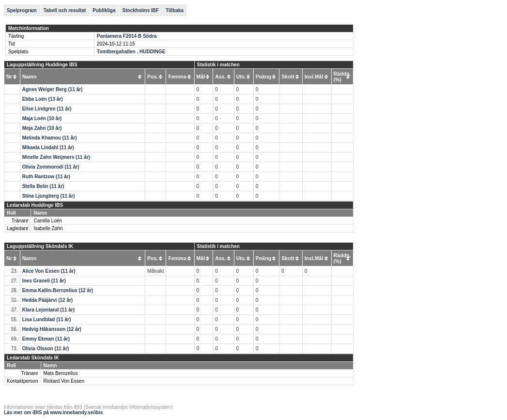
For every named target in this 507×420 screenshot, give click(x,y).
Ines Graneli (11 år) (44, 281)
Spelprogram (22, 10)
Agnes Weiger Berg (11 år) (53, 89)
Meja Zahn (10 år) (42, 128)
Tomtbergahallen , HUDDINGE (131, 52)
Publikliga (104, 10)
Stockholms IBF (141, 10)
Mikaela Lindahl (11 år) (48, 148)
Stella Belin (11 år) (43, 186)
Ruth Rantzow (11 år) (46, 177)
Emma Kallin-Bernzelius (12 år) (58, 290)
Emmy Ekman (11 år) (46, 339)
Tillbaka (175, 10)
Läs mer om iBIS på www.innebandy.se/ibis (54, 412)
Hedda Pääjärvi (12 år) (48, 300)
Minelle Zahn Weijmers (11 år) (56, 157)
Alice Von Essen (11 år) (49, 271)
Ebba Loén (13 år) (43, 99)
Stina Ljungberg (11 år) (49, 196)
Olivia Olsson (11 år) (46, 349)
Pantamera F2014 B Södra (127, 36)
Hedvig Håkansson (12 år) (52, 329)
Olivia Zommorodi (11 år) (51, 167)
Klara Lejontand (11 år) (48, 310)
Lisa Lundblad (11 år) (47, 319)
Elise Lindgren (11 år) (47, 109)
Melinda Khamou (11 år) (50, 138)
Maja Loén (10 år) (42, 118)
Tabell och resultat (65, 10)
